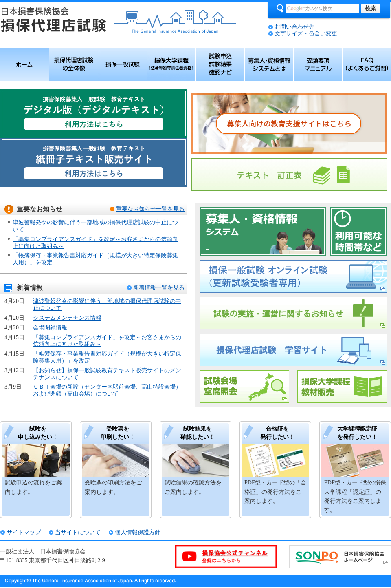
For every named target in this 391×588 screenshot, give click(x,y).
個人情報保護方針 (138, 532)
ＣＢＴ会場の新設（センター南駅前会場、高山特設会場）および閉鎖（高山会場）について (107, 390)
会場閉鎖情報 (50, 328)
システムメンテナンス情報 (67, 318)
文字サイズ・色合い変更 (306, 34)
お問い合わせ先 (294, 27)
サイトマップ (24, 532)
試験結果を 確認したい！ (198, 433)
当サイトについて (78, 532)
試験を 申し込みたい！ (38, 433)
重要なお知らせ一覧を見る (150, 209)
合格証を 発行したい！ (277, 433)
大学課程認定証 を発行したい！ (357, 433)
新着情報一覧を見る (159, 288)
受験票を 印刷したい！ (118, 433)
